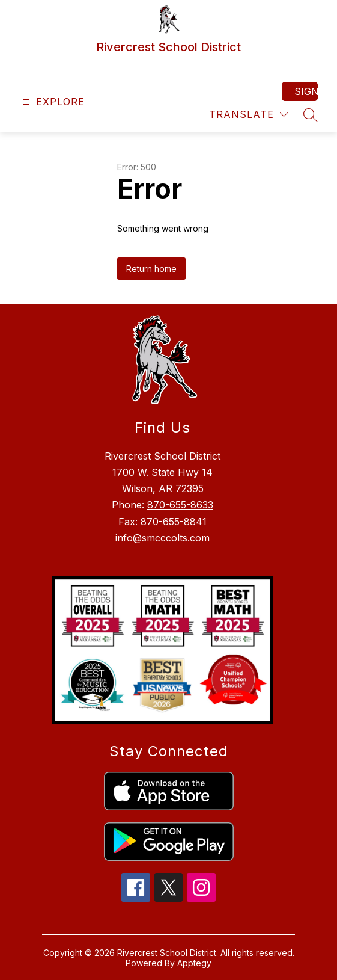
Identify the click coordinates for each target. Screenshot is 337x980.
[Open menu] (52, 102)
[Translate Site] (248, 115)
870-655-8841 (174, 522)
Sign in (306, 91)
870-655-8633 (180, 505)
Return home (151, 269)
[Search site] (311, 115)
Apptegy (194, 963)
